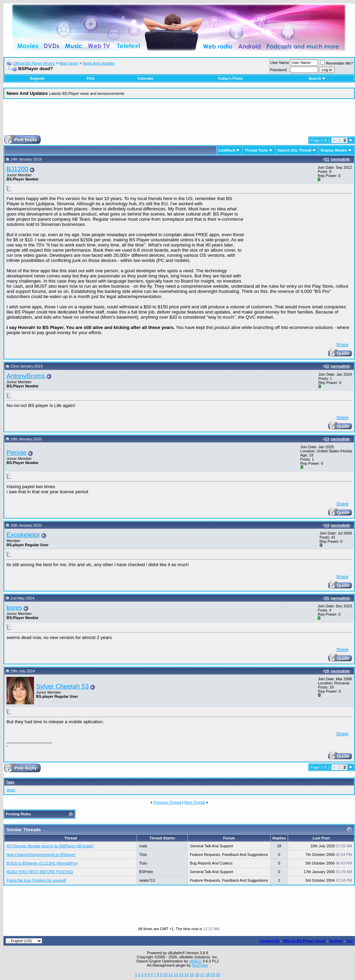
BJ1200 (17, 169)
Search (317, 78)
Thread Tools (256, 150)
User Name (280, 63)
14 (186, 975)
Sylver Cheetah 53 (62, 686)
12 (176, 975)
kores (14, 608)
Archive (336, 941)
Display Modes (334, 150)
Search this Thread (294, 150)
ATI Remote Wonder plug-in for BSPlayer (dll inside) (50, 846)
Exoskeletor (23, 535)
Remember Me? (337, 63)
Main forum (69, 63)
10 (165, 975)
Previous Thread (167, 802)
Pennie (16, 453)
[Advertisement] (179, 120)
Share (342, 345)
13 (181, 975)
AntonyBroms (26, 376)
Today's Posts (230, 78)
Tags (10, 782)
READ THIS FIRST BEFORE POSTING (40, 872)
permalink (340, 159)
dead (11, 790)
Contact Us (269, 941)
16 (197, 975)
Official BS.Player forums (34, 63)
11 (171, 975)
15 (192, 975)
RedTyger (200, 965)
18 (207, 975)
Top (350, 941)
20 (218, 975)
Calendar (145, 78)
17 (202, 975)
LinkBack (227, 150)
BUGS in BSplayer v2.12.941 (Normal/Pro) (42, 863)
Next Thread (195, 802)
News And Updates (99, 63)
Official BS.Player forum (304, 941)
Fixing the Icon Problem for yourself (36, 880)
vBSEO (195, 961)
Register (37, 78)
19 (213, 975)
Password (278, 70)
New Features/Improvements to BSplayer (41, 855)
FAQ (90, 78)
